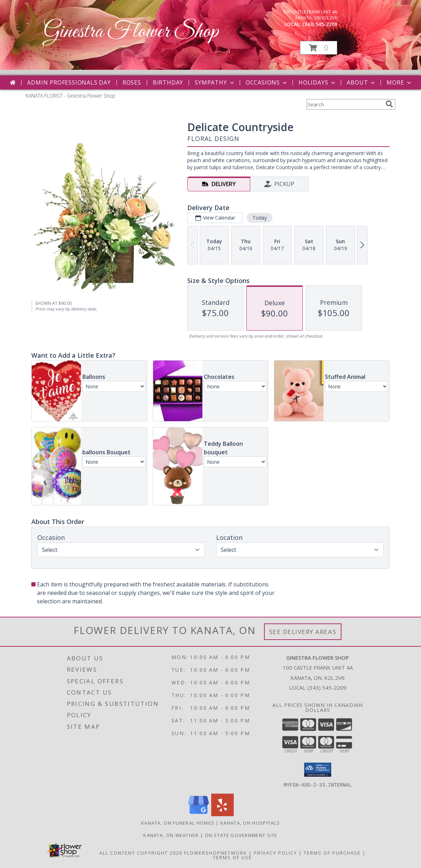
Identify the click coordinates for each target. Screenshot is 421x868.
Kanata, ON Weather (171, 835)
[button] (319, 48)
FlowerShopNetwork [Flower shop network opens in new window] (216, 852)
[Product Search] (345, 104)
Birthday (168, 82)
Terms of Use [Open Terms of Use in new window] (233, 857)
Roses (132, 82)
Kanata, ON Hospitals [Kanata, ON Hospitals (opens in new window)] (250, 823)
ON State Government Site (241, 835)
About (362, 82)
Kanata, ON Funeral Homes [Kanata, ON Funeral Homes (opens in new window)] (178, 823)
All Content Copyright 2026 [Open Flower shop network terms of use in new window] (141, 852)
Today (260, 218)
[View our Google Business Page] (199, 814)
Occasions (267, 82)
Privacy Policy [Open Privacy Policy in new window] (275, 852)
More (399, 82)
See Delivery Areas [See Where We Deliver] (303, 632)
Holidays (318, 82)
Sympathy (215, 82)
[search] (389, 104)
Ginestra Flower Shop (131, 32)
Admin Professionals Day (69, 82)
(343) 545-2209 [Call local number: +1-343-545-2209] (320, 24)
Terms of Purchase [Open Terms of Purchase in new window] (332, 852)
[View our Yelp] (222, 814)
